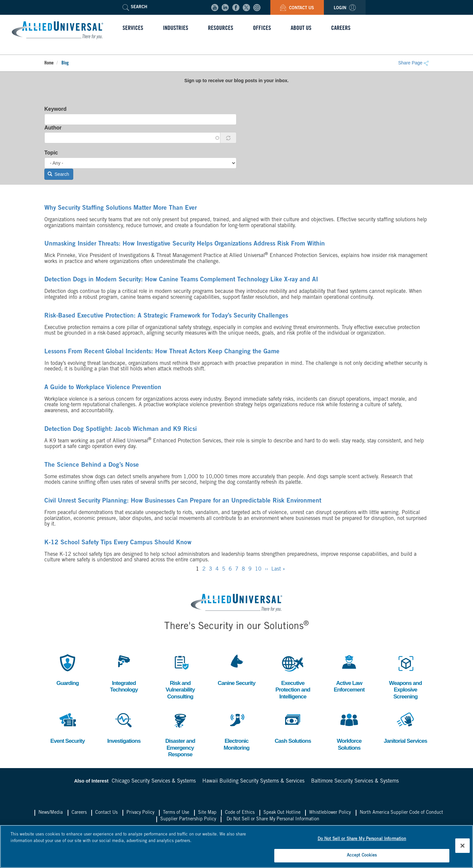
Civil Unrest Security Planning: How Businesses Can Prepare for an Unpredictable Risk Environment (158, 501)
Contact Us (297, 8)
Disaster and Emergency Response (180, 735)
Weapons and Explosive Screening (405, 676)
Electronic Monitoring (236, 732)
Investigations (124, 728)
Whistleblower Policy (330, 815)
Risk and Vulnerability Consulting (180, 676)
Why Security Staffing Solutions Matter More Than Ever (107, 208)
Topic (51, 153)
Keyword (56, 109)
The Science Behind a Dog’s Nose (83, 465)
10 (258, 569)
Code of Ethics (240, 815)
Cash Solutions (293, 728)
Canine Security (236, 669)
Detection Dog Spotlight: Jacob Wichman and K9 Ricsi (107, 430)
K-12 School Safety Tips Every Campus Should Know (105, 543)
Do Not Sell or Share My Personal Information (273, 821)
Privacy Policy (140, 815)
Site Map (207, 815)
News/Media (51, 815)
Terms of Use (176, 815)
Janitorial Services (405, 728)
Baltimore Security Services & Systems (355, 783)
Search (58, 174)
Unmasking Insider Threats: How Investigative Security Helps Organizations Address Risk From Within (160, 244)
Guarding (68, 669)
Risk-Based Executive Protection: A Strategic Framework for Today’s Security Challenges (144, 316)
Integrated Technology (124, 673)
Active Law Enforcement (349, 673)
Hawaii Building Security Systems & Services (253, 783)
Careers (79, 815)
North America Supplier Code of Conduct (401, 815)
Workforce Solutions (349, 732)
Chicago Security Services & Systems (154, 783)
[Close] (462, 845)
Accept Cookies (362, 854)
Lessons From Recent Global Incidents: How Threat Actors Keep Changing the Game (141, 352)
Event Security (68, 728)
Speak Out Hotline (282, 815)
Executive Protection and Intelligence (293, 676)
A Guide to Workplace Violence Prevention (92, 388)
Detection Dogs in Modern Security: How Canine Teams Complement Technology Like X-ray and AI (156, 280)
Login (345, 8)
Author (53, 128)
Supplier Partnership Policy (188, 821)
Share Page (413, 63)
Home (49, 63)
